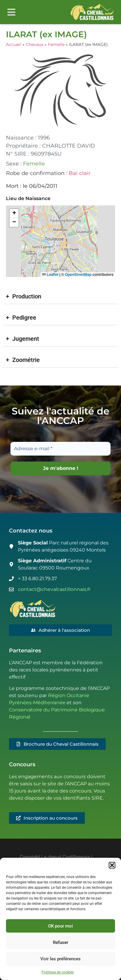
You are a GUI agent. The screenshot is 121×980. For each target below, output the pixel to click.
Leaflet (50, 275)
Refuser (60, 942)
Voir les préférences (60, 959)
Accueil (14, 44)
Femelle (56, 44)
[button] (112, 865)
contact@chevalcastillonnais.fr (54, 589)
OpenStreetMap (78, 275)
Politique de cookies (58, 972)
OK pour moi (60, 926)
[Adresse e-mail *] (60, 449)
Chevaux (35, 44)
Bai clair (80, 173)
